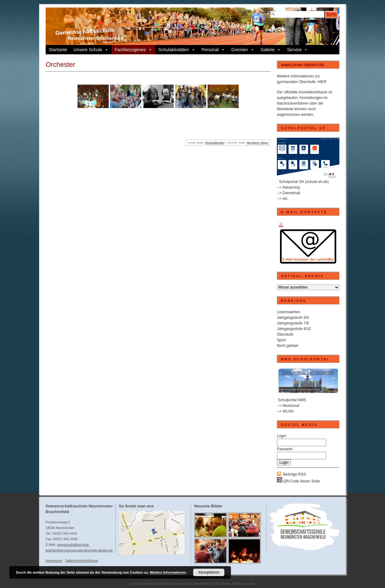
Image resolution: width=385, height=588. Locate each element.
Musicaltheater (215, 143)
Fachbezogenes (133, 50)
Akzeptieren (209, 572)
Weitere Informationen (168, 572)
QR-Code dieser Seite (298, 481)
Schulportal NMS (292, 400)
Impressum (54, 561)
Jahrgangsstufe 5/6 (293, 318)
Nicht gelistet (288, 346)
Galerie (271, 50)
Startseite (58, 50)
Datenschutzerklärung (81, 561)
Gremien (243, 50)
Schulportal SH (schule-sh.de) (304, 182)
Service (298, 50)
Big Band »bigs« (258, 143)
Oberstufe (285, 334)
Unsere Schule (91, 50)
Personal (213, 50)
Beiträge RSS (295, 474)
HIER (322, 82)
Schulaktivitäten (177, 50)
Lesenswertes (288, 312)
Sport (281, 340)
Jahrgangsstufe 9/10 (294, 329)
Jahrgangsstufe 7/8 (293, 323)
